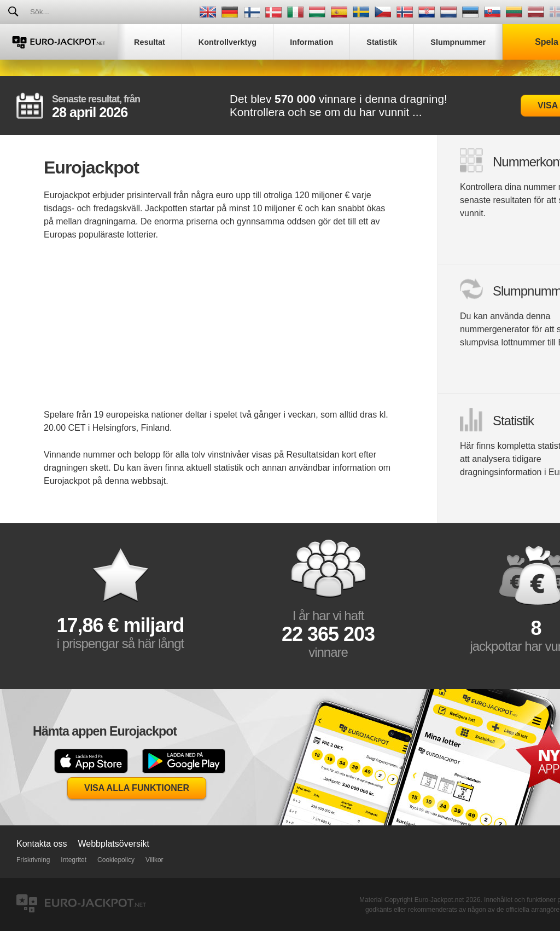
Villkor (154, 860)
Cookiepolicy (116, 860)
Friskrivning (33, 860)
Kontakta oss (42, 844)
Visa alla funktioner (137, 788)
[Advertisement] (219, 332)
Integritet (74, 860)
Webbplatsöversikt (114, 844)
